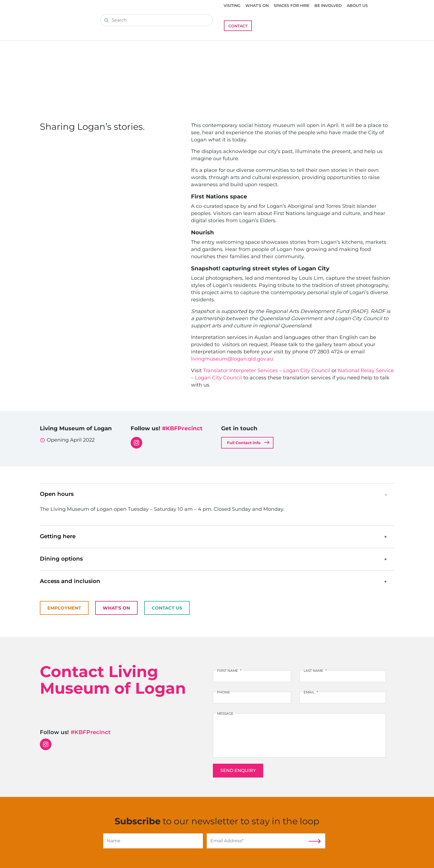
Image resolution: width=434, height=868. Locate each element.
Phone (224, 692)
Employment (64, 608)
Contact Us (167, 608)
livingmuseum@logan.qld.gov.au (232, 359)
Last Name (315, 671)
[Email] (257, 841)
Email (311, 692)
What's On (116, 608)
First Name (229, 671)
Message (225, 713)
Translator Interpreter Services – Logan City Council (267, 370)
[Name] (153, 841)
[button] (217, 494)
